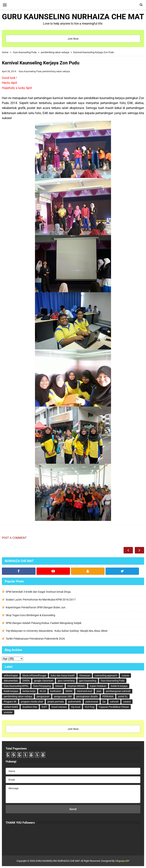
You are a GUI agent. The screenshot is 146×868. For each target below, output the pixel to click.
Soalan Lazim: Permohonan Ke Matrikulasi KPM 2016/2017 (41, 600)
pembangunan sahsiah (118, 691)
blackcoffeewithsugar (34, 675)
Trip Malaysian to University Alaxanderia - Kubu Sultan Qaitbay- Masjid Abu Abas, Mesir (57, 631)
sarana (127, 702)
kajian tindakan (98, 686)
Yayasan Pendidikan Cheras (114, 707)
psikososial (92, 702)
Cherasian (85, 675)
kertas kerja (29, 691)
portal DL (123, 696)
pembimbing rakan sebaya (56, 71)
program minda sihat (32, 702)
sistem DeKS (11, 707)
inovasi (59, 686)
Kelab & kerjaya (119, 686)
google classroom (44, 681)
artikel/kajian (11, 675)
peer (99, 691)
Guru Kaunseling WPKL (16, 686)
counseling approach (106, 675)
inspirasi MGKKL (76, 686)
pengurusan (43, 696)
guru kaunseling (88, 681)
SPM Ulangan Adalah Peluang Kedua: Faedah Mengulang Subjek (44, 623)
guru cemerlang (66, 681)
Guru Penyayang (42, 686)
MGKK (69, 691)
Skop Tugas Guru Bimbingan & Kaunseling (30, 615)
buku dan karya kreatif (63, 675)
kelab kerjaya (11, 691)
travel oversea (59, 707)
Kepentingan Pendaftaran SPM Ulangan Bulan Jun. (36, 607)
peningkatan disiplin (87, 696)
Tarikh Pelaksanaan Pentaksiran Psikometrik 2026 (35, 639)
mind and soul (85, 691)
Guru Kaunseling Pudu (31, 71)
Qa (104, 702)
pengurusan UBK (63, 696)
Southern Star (30, 707)
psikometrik (75, 702)
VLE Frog (90, 707)
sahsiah (114, 702)
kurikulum (56, 691)
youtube (8, 712)
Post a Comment (14, 538)
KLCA (43, 691)
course (125, 675)
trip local (76, 707)
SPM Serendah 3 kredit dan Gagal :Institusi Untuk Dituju (38, 592)
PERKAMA (108, 696)
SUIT (44, 707)
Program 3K (10, 702)
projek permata (56, 702)
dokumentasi (11, 681)
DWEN (26, 681)
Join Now (73, 39)
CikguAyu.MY (122, 861)
